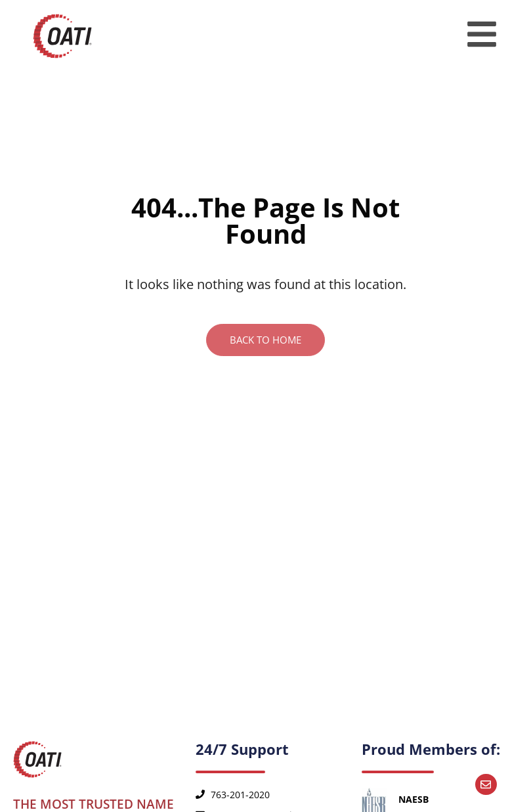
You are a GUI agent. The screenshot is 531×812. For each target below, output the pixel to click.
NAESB (414, 799)
